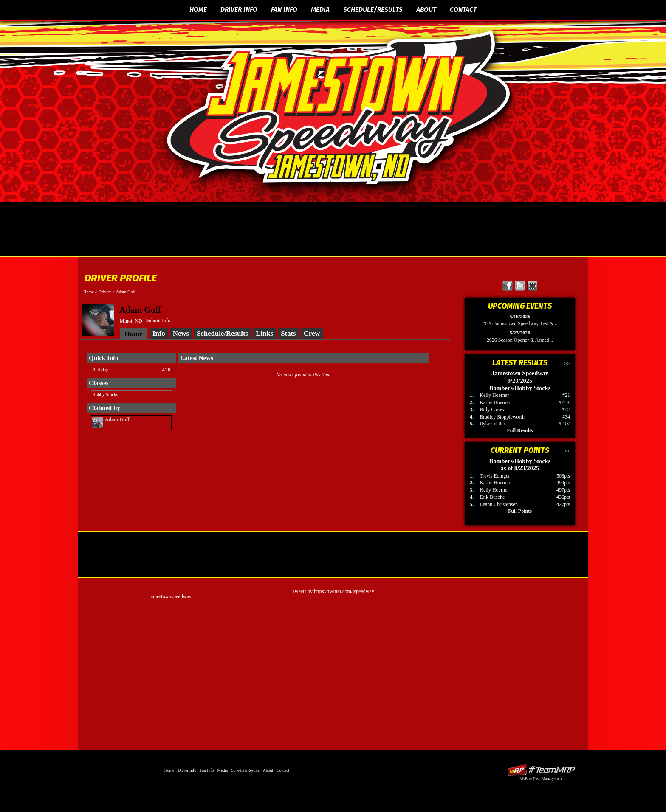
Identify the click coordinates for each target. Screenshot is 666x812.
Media (320, 10)
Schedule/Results (373, 10)
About (426, 10)
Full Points (520, 511)
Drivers (105, 292)
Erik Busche (492, 497)
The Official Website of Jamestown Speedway (338, 108)
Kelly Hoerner (494, 395)
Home (198, 10)
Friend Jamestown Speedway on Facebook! (508, 286)
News (181, 333)
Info (159, 333)
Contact (463, 10)
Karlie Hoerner (495, 402)
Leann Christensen (499, 504)
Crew (312, 333)
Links (264, 333)
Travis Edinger (495, 476)
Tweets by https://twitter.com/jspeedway (333, 591)
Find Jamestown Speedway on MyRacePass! (532, 286)
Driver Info (239, 10)
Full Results (520, 430)
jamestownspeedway (170, 596)
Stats (288, 333)
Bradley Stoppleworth (502, 417)
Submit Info (158, 320)
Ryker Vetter (492, 424)
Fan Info (284, 10)
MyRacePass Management (541, 779)
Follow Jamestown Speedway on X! (520, 286)
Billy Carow (492, 410)
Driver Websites (541, 770)
